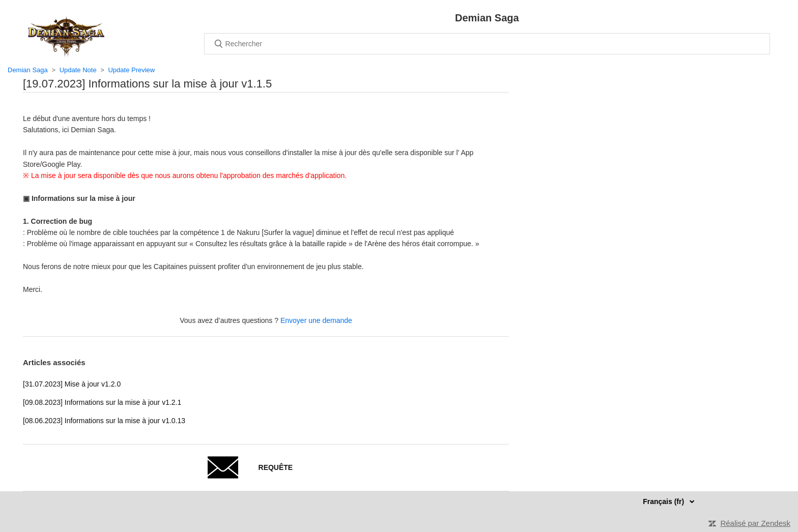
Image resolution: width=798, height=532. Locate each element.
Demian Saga (28, 70)
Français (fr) (664, 501)
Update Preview (131, 70)
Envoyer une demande (316, 320)
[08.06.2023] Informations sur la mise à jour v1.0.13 (104, 421)
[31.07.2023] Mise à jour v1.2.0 (72, 384)
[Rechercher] (487, 44)
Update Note (78, 70)
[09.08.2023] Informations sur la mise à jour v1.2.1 (102, 402)
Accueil (66, 37)
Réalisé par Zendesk (755, 523)
